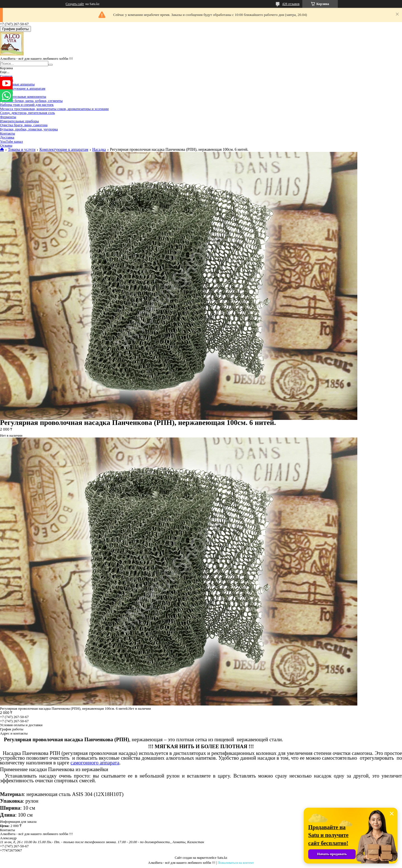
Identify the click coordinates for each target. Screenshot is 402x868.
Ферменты (8, 117)
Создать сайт (75, 4)
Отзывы (6, 145)
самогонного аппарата (95, 763)
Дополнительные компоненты (23, 96)
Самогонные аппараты (17, 84)
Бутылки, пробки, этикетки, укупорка (29, 129)
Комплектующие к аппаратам (23, 88)
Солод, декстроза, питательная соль (27, 113)
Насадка (99, 150)
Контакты (8, 133)
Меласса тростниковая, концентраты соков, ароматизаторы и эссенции (54, 109)
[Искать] (51, 65)
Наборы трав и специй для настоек (27, 105)
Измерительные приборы (19, 121)
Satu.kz (222, 858)
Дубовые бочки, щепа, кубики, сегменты (31, 101)
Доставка (7, 137)
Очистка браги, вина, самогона (24, 125)
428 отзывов (291, 4)
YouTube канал (11, 141)
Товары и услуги (21, 150)
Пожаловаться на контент (236, 863)
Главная (6, 76)
